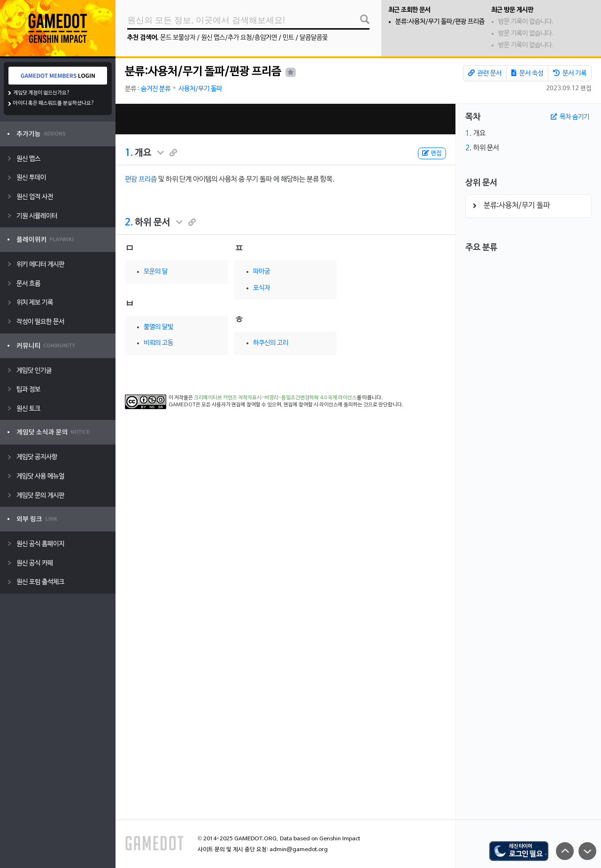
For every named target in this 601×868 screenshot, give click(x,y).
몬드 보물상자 (178, 38)
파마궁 (262, 272)
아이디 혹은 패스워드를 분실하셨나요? (54, 103)
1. (129, 153)
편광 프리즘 (141, 179)
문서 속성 (527, 73)
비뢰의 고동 (158, 343)
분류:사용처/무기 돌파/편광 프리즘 (440, 22)
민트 (288, 38)
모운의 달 (156, 272)
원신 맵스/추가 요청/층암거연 (239, 38)
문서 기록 (570, 73)
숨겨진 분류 (156, 89)
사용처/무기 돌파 (200, 89)
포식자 (262, 288)
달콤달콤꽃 (314, 38)
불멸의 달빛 (158, 327)
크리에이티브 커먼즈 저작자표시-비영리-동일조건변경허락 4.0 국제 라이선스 (275, 398)
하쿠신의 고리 (271, 343)
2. (129, 223)
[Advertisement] (285, 119)
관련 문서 (485, 73)
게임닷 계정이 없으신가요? (42, 93)
